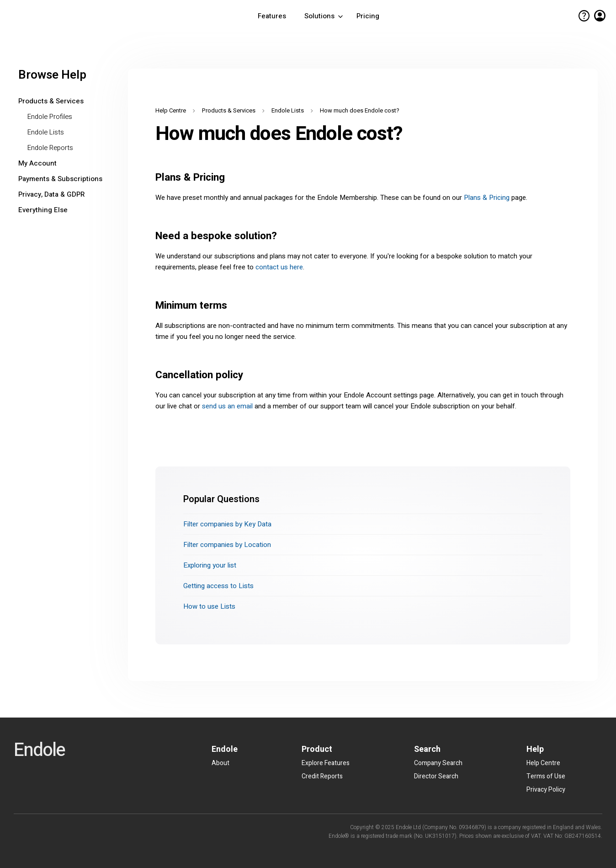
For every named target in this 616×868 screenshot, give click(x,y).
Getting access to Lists (218, 586)
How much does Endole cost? (360, 110)
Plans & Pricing (487, 198)
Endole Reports (50, 148)
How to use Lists (209, 606)
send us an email (227, 406)
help (584, 16)
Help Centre (171, 110)
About (220, 763)
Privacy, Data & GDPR (51, 194)
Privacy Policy (546, 790)
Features (272, 16)
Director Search (436, 776)
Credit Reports (322, 776)
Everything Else (43, 210)
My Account (37, 163)
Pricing (368, 16)
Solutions (325, 16)
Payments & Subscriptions (60, 179)
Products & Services (51, 101)
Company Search (438, 763)
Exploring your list (210, 565)
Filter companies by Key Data (227, 524)
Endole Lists (46, 132)
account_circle (600, 16)
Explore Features (326, 763)
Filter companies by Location (227, 545)
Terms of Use (546, 776)
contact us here (279, 267)
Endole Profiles (50, 117)
